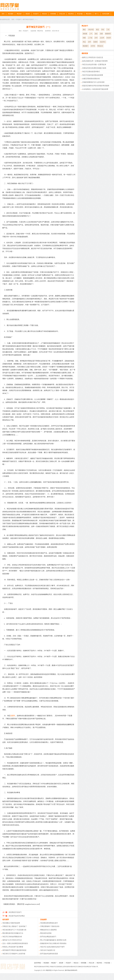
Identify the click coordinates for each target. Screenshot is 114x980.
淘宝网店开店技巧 (15, 912)
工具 (108, 30)
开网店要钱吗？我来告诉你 (50, 926)
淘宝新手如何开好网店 (17, 916)
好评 (96, 38)
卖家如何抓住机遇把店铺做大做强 (94, 68)
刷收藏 (85, 34)
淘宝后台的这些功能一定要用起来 (94, 64)
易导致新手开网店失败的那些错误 (14, 950)
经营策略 (53, 14)
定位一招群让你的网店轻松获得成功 (15, 943)
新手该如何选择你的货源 (49, 954)
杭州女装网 (106, 14)
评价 (103, 30)
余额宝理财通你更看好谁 (91, 79)
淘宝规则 (11, 14)
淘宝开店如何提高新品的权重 (93, 75)
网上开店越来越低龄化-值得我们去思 (53, 940)
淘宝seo (45, 14)
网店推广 (19, 14)
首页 (3, 14)
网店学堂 (49, 970)
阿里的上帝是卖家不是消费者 (13, 947)
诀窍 (89, 42)
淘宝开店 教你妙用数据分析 (12, 937)
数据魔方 (86, 46)
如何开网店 (38, 963)
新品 (97, 30)
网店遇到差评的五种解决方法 (13, 933)
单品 (84, 42)
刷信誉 (28, 14)
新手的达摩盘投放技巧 (48, 937)
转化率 (109, 38)
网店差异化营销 (46, 933)
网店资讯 (89, 14)
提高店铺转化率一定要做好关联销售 (95, 61)
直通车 (13, 716)
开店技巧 (36, 14)
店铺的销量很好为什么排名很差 (93, 82)
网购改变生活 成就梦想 (48, 930)
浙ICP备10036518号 (71, 970)
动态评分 (103, 42)
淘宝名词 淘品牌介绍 (48, 950)
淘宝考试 (71, 14)
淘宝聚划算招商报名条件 (49, 923)
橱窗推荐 (108, 34)
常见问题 (80, 14)
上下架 (90, 38)
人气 (91, 34)
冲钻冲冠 (91, 30)
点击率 (102, 38)
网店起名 (100, 46)
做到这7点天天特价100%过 (12, 940)
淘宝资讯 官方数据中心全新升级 (14, 954)
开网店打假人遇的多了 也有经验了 (15, 926)
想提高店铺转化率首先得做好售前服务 (96, 86)
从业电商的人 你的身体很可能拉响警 (95, 89)
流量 (101, 34)
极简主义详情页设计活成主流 (93, 57)
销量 (84, 38)
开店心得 (62, 14)
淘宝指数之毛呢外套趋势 (11, 923)
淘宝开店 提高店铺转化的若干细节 (52, 947)
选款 (96, 34)
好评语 (93, 46)
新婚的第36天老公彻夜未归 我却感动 (53, 943)
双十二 (97, 14)
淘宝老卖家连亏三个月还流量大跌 (14, 930)
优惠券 (95, 42)
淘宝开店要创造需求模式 (91, 72)
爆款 (84, 30)
